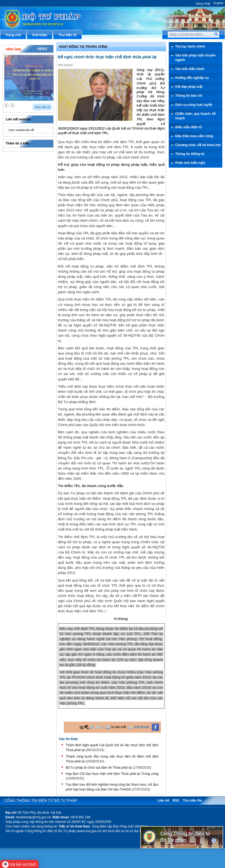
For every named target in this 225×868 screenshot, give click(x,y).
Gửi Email (142, 727)
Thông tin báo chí (189, 96)
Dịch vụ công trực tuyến (194, 105)
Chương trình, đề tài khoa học (198, 145)
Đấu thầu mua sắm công (194, 136)
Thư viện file (192, 801)
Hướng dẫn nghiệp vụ (192, 78)
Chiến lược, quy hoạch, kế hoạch (195, 116)
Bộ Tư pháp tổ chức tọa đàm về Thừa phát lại (99, 768)
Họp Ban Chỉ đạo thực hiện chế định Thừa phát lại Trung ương (112, 774)
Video (42, 49)
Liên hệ (163, 801)
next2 (12, 105)
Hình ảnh (14, 49)
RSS (176, 801)
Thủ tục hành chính (190, 46)
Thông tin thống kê (190, 154)
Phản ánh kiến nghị (190, 163)
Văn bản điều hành (190, 69)
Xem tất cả (42, 107)
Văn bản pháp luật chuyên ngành (195, 58)
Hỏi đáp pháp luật (189, 87)
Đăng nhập (203, 4)
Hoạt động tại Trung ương (83, 47)
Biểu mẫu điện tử (188, 127)
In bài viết (119, 727)
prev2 (6, 105)
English (219, 3)
